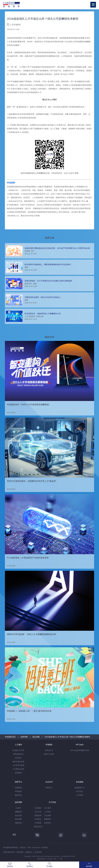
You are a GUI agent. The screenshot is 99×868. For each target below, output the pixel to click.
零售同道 (18, 791)
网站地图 (20, 852)
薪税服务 (18, 773)
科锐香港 (44, 847)
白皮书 (18, 808)
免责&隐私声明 (9, 852)
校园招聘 (48, 819)
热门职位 (80, 791)
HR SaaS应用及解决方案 (80, 750)
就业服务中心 (80, 788)
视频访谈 (18, 823)
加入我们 (48, 808)
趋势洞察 (24, 737)
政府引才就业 (49, 754)
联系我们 (48, 823)
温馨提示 (29, 852)
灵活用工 (18, 758)
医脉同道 (18, 788)
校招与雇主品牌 (18, 762)
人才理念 (48, 812)
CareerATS (36, 847)
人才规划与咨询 (18, 769)
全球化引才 (49, 750)
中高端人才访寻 (18, 750)
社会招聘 (48, 815)
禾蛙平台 (49, 788)
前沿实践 (18, 815)
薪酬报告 (18, 812)
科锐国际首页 (10, 737)
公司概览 (38, 808)
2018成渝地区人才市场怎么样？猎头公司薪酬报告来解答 (67, 737)
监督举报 (38, 852)
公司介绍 (38, 812)
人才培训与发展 (18, 765)
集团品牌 (38, 815)
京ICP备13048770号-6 (68, 856)
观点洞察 (36, 737)
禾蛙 (29, 847)
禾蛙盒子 (23, 847)
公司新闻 (38, 823)
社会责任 (38, 819)
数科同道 (18, 795)
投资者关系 (38, 827)
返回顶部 (89, 865)
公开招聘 (80, 795)
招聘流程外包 (18, 754)
